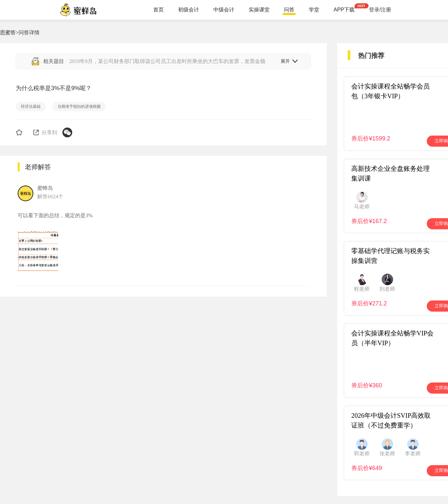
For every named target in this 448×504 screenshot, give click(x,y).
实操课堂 (259, 10)
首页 (158, 10)
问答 (289, 10)
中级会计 (224, 10)
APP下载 (344, 10)
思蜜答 (8, 33)
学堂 (314, 10)
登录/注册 (380, 10)
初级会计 (189, 10)
